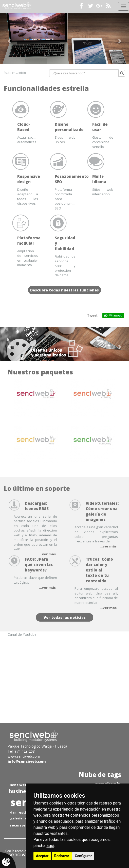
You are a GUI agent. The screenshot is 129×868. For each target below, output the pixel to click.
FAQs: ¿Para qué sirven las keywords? (39, 565)
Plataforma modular (29, 240)
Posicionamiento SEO (72, 179)
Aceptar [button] (42, 856)
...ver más (108, 546)
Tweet (92, 315)
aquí (50, 846)
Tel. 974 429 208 (21, 751)
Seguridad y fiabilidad (65, 243)
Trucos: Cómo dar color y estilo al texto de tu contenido (99, 570)
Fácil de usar (100, 127)
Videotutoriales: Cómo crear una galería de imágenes (102, 511)
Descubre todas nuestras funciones (64, 290)
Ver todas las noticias (65, 617)
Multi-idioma (99, 179)
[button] (10, 38)
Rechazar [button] (62, 856)
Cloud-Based (24, 127)
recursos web (22, 825)
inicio (22, 73)
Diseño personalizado (69, 127)
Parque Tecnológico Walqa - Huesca (37, 746)
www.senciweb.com (24, 756)
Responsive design (29, 179)
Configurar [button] (83, 856)
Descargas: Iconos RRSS (37, 506)
